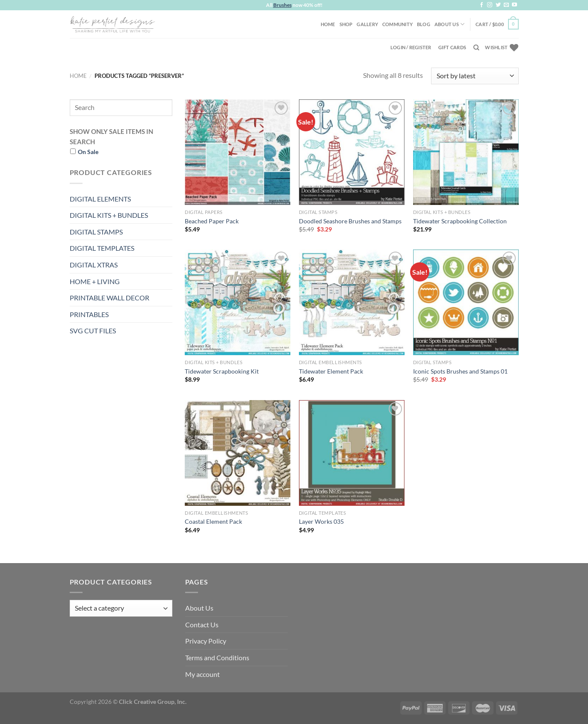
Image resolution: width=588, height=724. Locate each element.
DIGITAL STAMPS (96, 232)
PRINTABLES (89, 314)
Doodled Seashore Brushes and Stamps (350, 221)
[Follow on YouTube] (514, 5)
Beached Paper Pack (212, 221)
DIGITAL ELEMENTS (100, 199)
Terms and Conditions (217, 657)
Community (397, 24)
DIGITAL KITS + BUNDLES (109, 215)
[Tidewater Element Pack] (352, 302)
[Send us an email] (506, 5)
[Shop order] (475, 76)
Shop (346, 24)
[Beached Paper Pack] (238, 152)
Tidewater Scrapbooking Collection (460, 221)
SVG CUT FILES (93, 331)
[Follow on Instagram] (490, 5)
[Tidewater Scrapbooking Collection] (466, 152)
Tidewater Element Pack (331, 371)
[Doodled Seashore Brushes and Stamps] (352, 152)
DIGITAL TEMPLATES (102, 248)
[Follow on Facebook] (482, 5)
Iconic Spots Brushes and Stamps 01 (460, 371)
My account (202, 674)
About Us (449, 24)
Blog (424, 24)
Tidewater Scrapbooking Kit (222, 371)
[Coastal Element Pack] (238, 453)
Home (328, 24)
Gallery (367, 24)
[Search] (476, 47)
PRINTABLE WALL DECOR (109, 298)
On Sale (88, 152)
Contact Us (202, 625)
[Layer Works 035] (352, 453)
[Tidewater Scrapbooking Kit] (238, 302)
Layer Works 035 (321, 521)
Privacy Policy (206, 641)
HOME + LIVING (95, 281)
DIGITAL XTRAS (94, 265)
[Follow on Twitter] (498, 5)
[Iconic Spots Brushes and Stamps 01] (466, 302)
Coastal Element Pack (213, 521)
